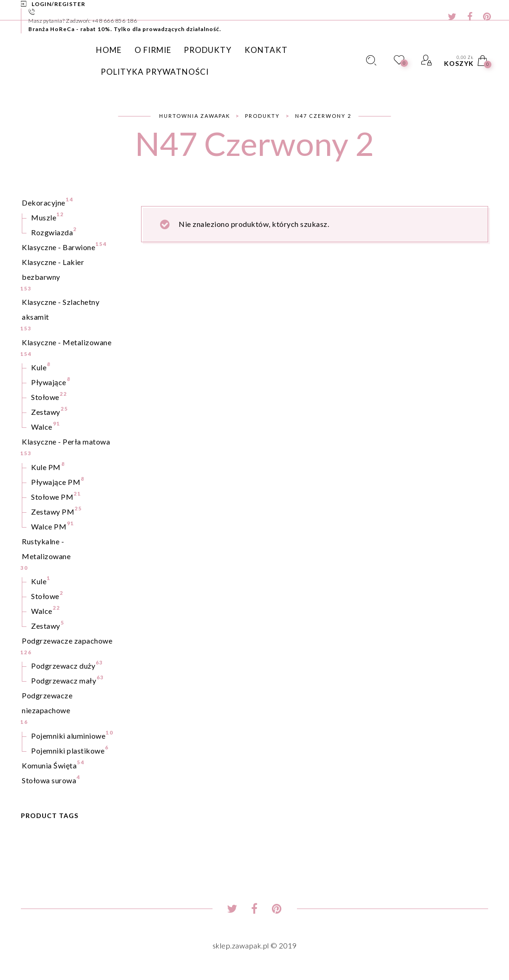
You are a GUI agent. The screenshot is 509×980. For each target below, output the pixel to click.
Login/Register (58, 4)
